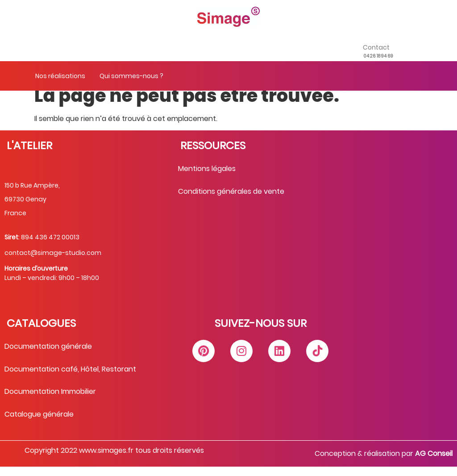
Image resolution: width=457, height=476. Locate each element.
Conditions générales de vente (231, 201)
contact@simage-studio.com (53, 262)
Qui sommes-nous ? (131, 76)
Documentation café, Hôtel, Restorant (70, 378)
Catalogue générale (39, 424)
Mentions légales (207, 178)
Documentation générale (48, 356)
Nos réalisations (60, 76)
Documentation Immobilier (50, 401)
